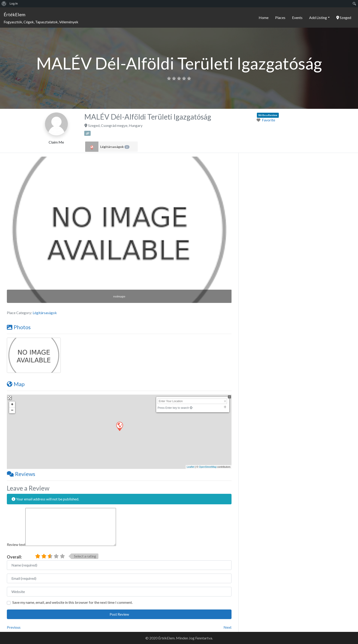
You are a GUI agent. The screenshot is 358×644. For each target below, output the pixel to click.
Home (264, 17)
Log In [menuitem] (14, 4)
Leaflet (191, 467)
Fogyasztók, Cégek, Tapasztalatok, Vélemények (41, 22)
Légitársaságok (115, 147)
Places (280, 17)
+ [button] (12, 404)
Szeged (344, 17)
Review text (16, 544)
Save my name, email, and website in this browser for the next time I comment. (72, 602)
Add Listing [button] (318, 17)
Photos (19, 327)
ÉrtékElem (14, 14)
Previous (14, 627)
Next (228, 627)
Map (16, 384)
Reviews (21, 474)
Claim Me (56, 142)
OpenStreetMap (208, 467)
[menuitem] (4, 4)
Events (297, 17)
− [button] (12, 410)
